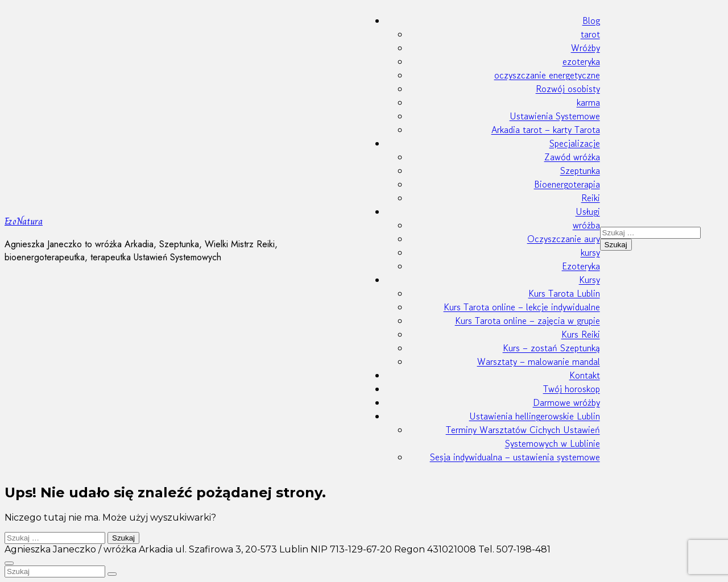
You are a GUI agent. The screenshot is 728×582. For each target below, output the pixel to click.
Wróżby (586, 48)
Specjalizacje (575, 143)
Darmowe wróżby (566, 402)
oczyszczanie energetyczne (547, 75)
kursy (590, 252)
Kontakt (585, 375)
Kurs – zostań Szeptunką (551, 348)
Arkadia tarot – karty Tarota (546, 130)
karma (588, 102)
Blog (591, 20)
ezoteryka (581, 61)
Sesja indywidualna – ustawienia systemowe (515, 457)
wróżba (586, 225)
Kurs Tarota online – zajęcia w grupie (528, 321)
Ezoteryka (581, 266)
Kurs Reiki (581, 334)
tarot (590, 34)
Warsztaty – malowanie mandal (539, 361)
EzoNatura (24, 221)
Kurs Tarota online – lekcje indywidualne (522, 307)
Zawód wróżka (572, 157)
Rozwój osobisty (568, 89)
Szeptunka (580, 171)
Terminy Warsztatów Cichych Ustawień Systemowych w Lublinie (523, 436)
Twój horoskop (572, 389)
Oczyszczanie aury (564, 239)
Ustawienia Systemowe (555, 116)
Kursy (590, 280)
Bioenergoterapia (567, 184)
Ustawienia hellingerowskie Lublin (535, 416)
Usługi (588, 211)
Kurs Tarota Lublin (564, 293)
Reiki (591, 198)
